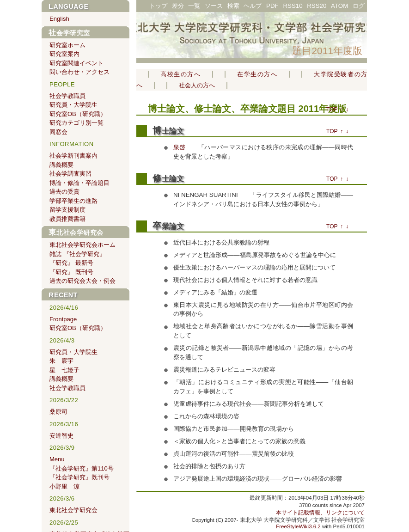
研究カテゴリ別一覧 (76, 123)
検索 (233, 6)
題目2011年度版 (327, 51)
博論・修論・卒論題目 (79, 183)
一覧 (194, 6)
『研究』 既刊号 (71, 272)
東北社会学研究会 (76, 232)
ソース (214, 6)
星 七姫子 (64, 370)
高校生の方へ (180, 74)
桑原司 (58, 412)
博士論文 (166, 109)
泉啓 (180, 147)
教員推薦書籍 (67, 219)
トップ (158, 6)
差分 (178, 6)
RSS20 (317, 6)
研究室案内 (64, 54)
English (59, 19)
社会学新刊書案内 (73, 156)
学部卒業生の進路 (73, 201)
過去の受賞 (64, 192)
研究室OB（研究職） (78, 114)
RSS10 (293, 6)
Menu (57, 459)
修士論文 (168, 179)
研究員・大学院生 (73, 105)
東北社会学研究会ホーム (82, 245)
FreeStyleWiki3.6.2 (298, 526)
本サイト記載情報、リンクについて (320, 513)
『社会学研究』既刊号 (79, 477)
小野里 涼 (64, 486)
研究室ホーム (67, 45)
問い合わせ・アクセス (79, 72)
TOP (332, 110)
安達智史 (61, 436)
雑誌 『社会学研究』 (77, 254)
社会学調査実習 (70, 174)
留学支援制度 (67, 210)
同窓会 (58, 132)
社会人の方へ (197, 85)
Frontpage (63, 319)
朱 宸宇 (61, 361)
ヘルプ (253, 6)
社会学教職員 (67, 96)
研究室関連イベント (76, 63)
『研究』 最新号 (71, 263)
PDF (272, 6)
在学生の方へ (257, 74)
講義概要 (61, 165)
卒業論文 (168, 226)
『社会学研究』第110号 (82, 468)
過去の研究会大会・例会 (82, 281)
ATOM (339, 6)
